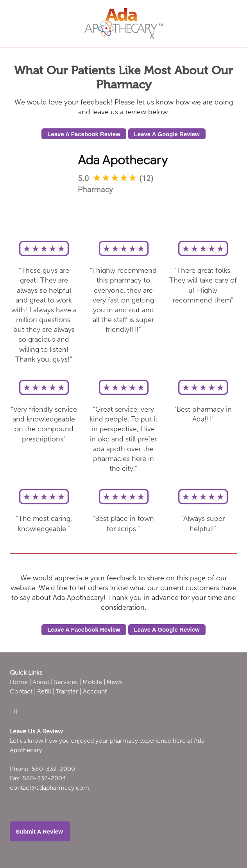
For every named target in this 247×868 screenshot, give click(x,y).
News (115, 682)
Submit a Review (40, 831)
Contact (21, 691)
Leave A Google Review (167, 134)
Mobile (92, 682)
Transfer (67, 691)
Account (95, 691)
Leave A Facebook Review (84, 134)
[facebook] (16, 711)
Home (19, 682)
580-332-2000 (53, 769)
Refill (44, 691)
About (41, 682)
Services (66, 682)
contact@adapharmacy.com (49, 788)
